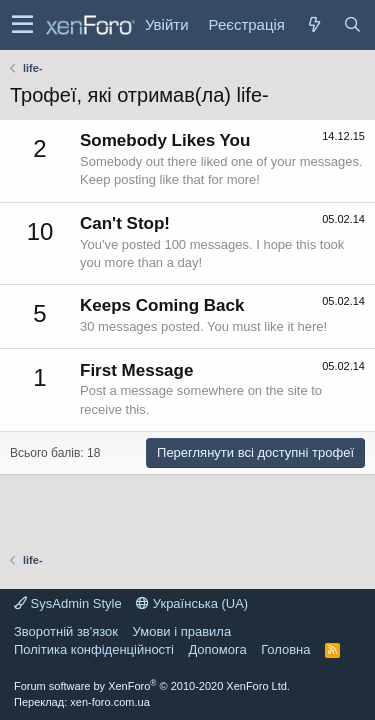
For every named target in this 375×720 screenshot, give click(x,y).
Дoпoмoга (217, 649)
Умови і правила (182, 631)
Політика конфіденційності (94, 649)
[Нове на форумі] (314, 24)
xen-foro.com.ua (109, 702)
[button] (22, 25)
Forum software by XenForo (152, 686)
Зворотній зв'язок (66, 631)
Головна (285, 649)
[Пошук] (352, 24)
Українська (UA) (192, 603)
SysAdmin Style (68, 603)
